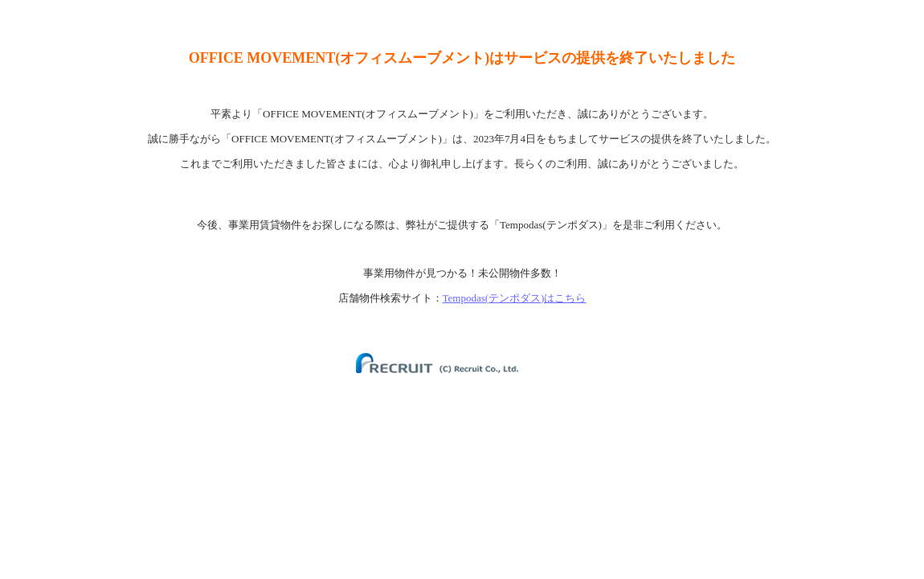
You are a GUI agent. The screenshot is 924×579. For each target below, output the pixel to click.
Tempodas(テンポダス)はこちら (515, 298)
